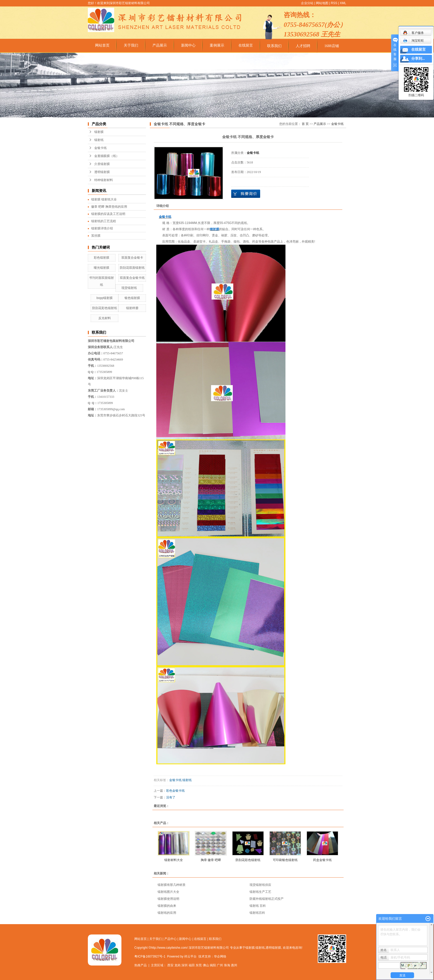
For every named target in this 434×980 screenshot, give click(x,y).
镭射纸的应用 (167, 913)
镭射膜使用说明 (168, 899)
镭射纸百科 (257, 913)
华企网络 (220, 956)
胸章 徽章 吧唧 (211, 860)
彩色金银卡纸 (175, 791)
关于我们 (131, 45)
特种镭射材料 (104, 180)
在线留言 (246, 45)
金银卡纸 (100, 148)
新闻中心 (188, 45)
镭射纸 (99, 140)
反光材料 (105, 318)
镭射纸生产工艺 (260, 892)
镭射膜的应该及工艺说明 (108, 214)
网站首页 (102, 45)
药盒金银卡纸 (322, 860)
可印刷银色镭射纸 (285, 860)
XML (343, 3)
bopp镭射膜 (104, 298)
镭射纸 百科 (258, 906)
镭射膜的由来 (167, 906)
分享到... (418, 59)
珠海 (227, 965)
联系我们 (274, 46)
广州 (220, 965)
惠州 (234, 965)
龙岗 (177, 965)
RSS (334, 3)
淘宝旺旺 (413, 41)
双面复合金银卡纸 (132, 278)
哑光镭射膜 (102, 268)
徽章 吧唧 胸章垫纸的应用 (109, 207)
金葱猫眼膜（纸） (107, 156)
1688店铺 (332, 46)
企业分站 (307, 3)
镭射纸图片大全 (168, 892)
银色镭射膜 (132, 298)
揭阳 (213, 965)
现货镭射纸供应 (260, 885)
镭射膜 (99, 132)
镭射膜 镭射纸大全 (104, 199)
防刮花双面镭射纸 (132, 268)
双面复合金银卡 (132, 258)
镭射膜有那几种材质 (172, 885)
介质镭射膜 (102, 164)
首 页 (305, 124)
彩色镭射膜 (102, 258)
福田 (192, 965)
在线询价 (246, 194)
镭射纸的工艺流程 (104, 221)
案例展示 (217, 45)
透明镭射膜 (102, 172)
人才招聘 (303, 46)
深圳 (184, 965)
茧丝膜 (96, 236)
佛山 (206, 965)
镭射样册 (132, 308)
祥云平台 (190, 956)
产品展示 (160, 45)
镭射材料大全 (174, 860)
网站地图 (322, 3)
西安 (171, 965)
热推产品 (141, 965)
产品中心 (171, 939)
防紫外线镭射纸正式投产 (267, 899)
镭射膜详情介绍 (102, 228)
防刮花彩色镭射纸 (105, 308)
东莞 (199, 965)
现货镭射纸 (129, 288)
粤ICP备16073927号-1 (150, 956)
